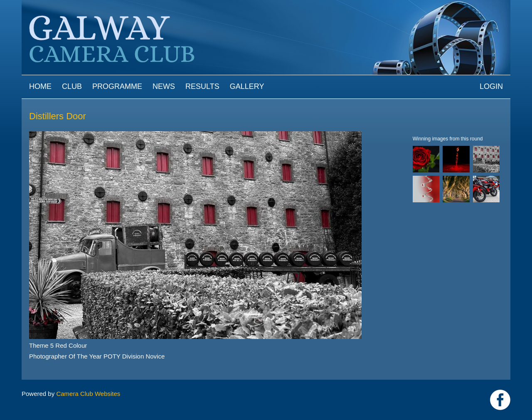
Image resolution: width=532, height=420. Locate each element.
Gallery (247, 86)
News (164, 86)
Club (72, 86)
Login (491, 86)
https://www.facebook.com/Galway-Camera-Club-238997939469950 (500, 400)
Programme (117, 86)
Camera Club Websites (88, 394)
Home (40, 86)
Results (202, 86)
